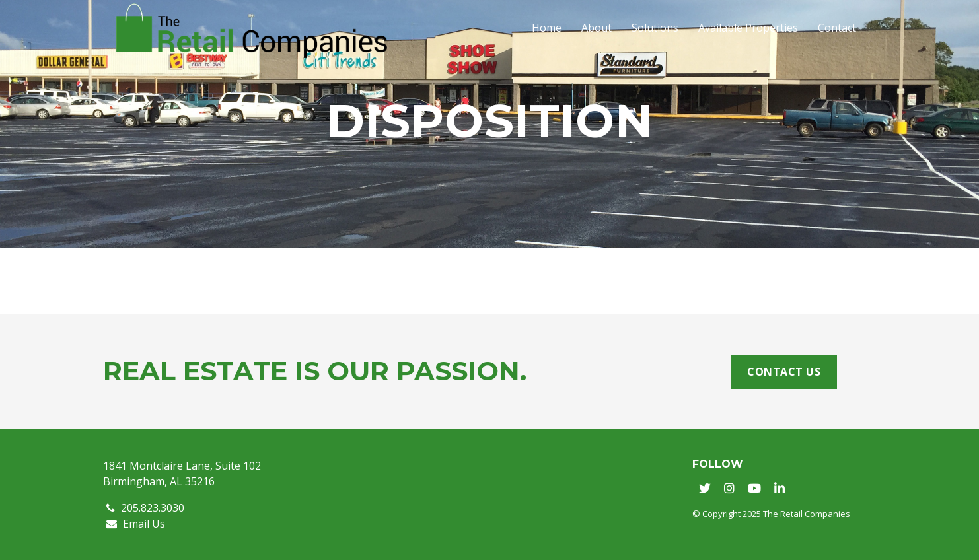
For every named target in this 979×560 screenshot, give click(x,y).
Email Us (136, 524)
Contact (837, 28)
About (597, 28)
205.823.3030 (145, 508)
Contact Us (784, 372)
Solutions (655, 28)
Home (547, 28)
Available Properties (748, 28)
